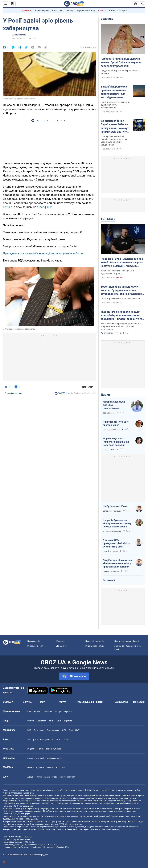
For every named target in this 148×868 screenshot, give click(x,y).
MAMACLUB (52, 768)
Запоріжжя (47, 711)
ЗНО (71, 730)
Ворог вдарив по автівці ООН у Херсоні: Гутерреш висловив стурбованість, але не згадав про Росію (121, 290)
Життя (62, 702)
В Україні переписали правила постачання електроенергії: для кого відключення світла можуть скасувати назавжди (114, 92)
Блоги (99, 702)
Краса (47, 777)
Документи (61, 646)
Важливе (107, 19)
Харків (37, 711)
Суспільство (121, 702)
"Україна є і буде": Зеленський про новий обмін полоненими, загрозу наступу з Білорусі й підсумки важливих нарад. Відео (122, 263)
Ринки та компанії (36, 758)
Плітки (39, 777)
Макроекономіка (54, 758)
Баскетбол (41, 721)
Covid (62, 768)
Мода (55, 777)
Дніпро (58, 711)
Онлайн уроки (53, 730)
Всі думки (108, 580)
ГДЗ (29, 730)
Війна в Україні (42, 11)
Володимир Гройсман (112, 511)
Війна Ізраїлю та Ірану (63, 11)
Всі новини (139, 702)
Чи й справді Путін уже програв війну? (116, 423)
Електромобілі (47, 739)
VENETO (102, 11)
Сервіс (66, 739)
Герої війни (26, 11)
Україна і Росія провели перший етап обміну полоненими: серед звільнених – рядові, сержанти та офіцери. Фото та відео (122, 315)
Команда (60, 641)
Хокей (51, 721)
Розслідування (86, 702)
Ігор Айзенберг (109, 413)
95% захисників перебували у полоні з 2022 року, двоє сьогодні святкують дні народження (122, 326)
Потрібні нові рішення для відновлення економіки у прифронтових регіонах (117, 563)
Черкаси (68, 711)
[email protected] (38, 847)
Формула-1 (69, 721)
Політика (27, 702)
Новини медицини (36, 768)
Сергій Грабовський (111, 430)
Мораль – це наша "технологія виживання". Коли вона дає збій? (117, 442)
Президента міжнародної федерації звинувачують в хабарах (43, 253)
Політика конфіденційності (127, 641)
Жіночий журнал (67, 777)
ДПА (64, 730)
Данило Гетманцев (111, 571)
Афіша (30, 777)
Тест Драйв (32, 739)
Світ (42, 702)
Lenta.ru (8, 207)
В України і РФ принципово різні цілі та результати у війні (116, 543)
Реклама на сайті (35, 646)
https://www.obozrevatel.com (100, 790)
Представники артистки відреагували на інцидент (120, 72)
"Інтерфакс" (44, 207)
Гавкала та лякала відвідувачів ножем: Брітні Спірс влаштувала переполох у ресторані (121, 62)
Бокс (59, 721)
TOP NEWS (108, 219)
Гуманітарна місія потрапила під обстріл (120, 299)
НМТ (77, 730)
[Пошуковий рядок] (142, 4)
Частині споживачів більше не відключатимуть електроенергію (115, 105)
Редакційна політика (13, 393)
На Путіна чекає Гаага (115, 506)
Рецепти (31, 749)
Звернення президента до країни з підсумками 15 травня (117, 272)
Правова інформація (94, 641)
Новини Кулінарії (53, 749)
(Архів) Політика (19, 35)
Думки (105, 395)
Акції (58, 739)
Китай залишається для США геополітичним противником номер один (114, 405)
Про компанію (34, 641)
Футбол (31, 721)
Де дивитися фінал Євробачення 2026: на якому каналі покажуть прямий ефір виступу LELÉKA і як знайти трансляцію (115, 126)
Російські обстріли (118, 11)
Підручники (39, 730)
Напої (40, 749)
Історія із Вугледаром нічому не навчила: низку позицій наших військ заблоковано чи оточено (117, 524)
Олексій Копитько (110, 551)
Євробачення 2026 (86, 11)
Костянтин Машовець (112, 531)
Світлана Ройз (109, 450)
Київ (29, 711)
